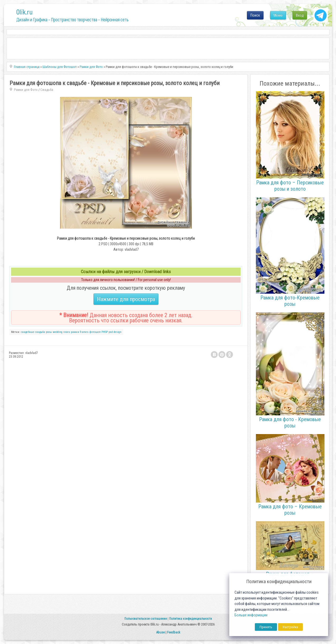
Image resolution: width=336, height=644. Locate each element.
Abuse (160, 632)
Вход (300, 15)
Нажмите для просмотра (126, 299)
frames (84, 332)
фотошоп (95, 332)
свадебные (28, 332)
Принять (266, 627)
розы (49, 332)
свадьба (40, 332)
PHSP (105, 332)
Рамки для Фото (26, 90)
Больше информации (251, 615)
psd (111, 332)
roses (67, 332)
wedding (58, 332)
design (118, 332)
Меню (278, 15)
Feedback (174, 632)
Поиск (255, 15)
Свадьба (47, 90)
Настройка (290, 627)
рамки (75, 332)
